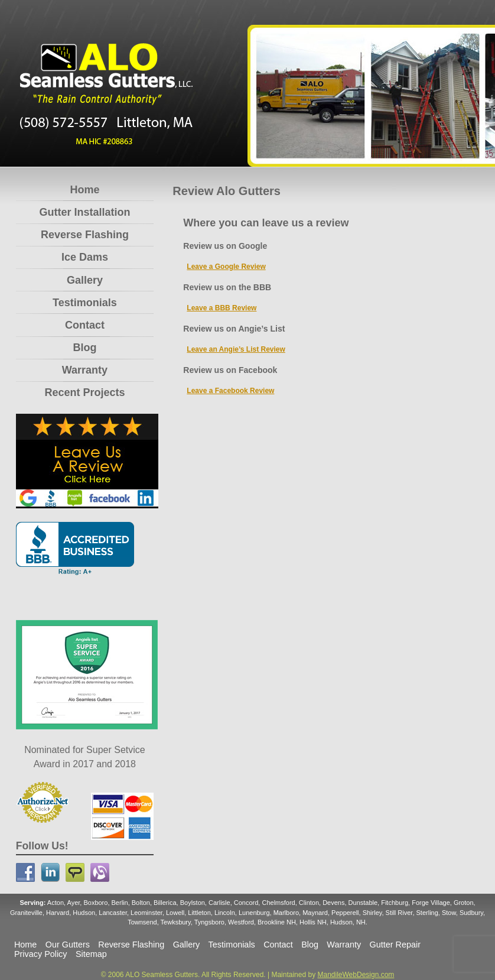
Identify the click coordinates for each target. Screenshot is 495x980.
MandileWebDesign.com (356, 975)
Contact (85, 325)
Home (84, 190)
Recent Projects (84, 392)
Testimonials (85, 303)
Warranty (85, 370)
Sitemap (91, 954)
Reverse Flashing (85, 235)
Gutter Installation (84, 212)
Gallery (85, 280)
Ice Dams (85, 257)
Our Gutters (68, 945)
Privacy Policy (41, 954)
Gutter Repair (395, 945)
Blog (84, 348)
